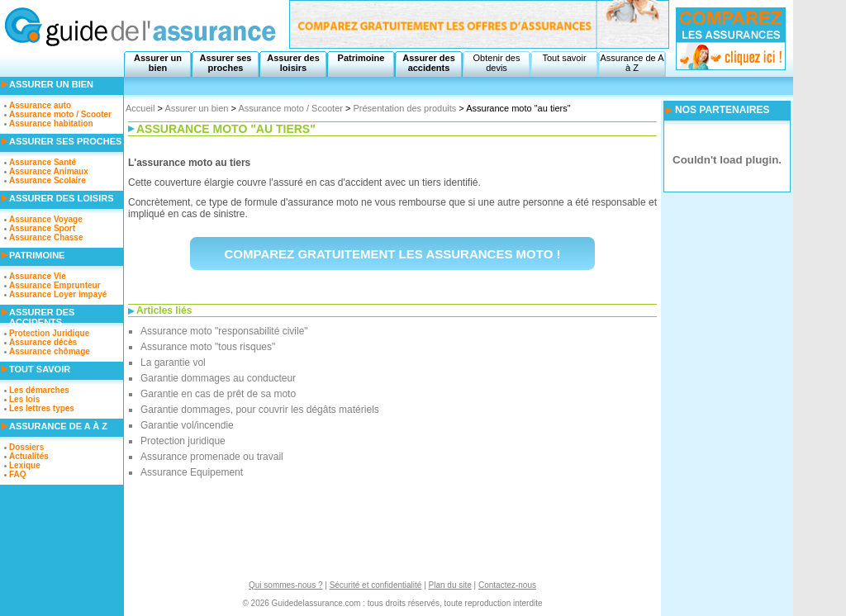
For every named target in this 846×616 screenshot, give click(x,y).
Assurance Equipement (192, 472)
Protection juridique (183, 441)
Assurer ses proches (226, 63)
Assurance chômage (50, 351)
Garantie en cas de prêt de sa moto (218, 394)
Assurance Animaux (49, 171)
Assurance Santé (43, 162)
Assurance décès (43, 342)
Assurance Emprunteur (55, 285)
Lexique (25, 465)
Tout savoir (564, 58)
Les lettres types (42, 408)
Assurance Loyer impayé (58, 294)
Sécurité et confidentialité (376, 585)
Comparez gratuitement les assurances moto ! (393, 254)
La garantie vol (173, 362)
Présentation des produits (405, 108)
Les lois (24, 399)
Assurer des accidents (429, 63)
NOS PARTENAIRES (722, 110)
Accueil (140, 108)
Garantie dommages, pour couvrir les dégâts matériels (260, 410)
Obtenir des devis (497, 63)
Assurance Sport (42, 228)
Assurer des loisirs (293, 63)
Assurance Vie (38, 276)
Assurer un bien (158, 63)
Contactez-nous (507, 585)
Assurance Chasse (46, 237)
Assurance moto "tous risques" (208, 347)
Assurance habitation (51, 123)
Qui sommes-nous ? (285, 585)
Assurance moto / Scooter (290, 108)
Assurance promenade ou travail (212, 457)
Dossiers (26, 447)
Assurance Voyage (46, 219)
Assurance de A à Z (632, 63)
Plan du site (450, 585)
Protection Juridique (49, 333)
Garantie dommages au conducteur (218, 378)
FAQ (18, 474)
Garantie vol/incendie (187, 425)
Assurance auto (40, 105)
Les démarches (39, 390)
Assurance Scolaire (48, 180)
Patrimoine (361, 58)
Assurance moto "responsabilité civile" (224, 331)
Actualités (29, 456)
